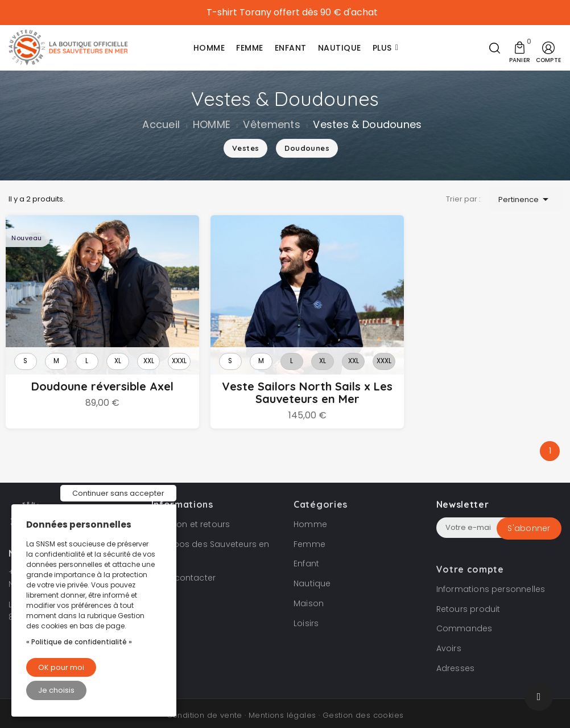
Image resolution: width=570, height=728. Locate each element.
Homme (310, 514)
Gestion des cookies (363, 705)
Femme (309, 534)
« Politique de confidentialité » (79, 642)
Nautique (312, 574)
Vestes (245, 148)
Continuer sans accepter (118, 493)
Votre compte (470, 559)
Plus (382, 48)
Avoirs (449, 639)
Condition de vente (205, 705)
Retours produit (468, 599)
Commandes (464, 619)
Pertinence (525, 199)
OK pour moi (61, 667)
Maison (309, 594)
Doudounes (307, 148)
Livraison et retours (191, 514)
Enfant (306, 554)
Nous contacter (184, 568)
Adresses (456, 659)
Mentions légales (282, 705)
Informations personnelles (491, 579)
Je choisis (56, 690)
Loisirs (306, 613)
